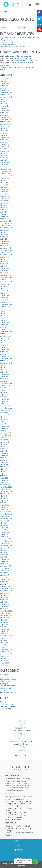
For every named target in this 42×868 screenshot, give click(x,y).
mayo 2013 (4, 422)
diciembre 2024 (6, 117)
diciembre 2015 (6, 356)
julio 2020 (4, 232)
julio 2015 (4, 367)
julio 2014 (4, 392)
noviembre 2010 (6, 487)
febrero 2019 (5, 271)
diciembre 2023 (6, 144)
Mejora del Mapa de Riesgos (16, 815)
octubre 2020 (5, 225)
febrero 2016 (5, 352)
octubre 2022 (5, 174)
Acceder (3, 702)
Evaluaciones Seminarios (9, 693)
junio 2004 (4, 643)
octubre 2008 (5, 543)
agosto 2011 (5, 467)
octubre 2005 (5, 613)
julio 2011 (4, 469)
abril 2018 (4, 293)
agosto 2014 (5, 390)
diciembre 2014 (6, 381)
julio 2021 (4, 205)
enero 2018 (4, 300)
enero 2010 (4, 510)
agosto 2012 (5, 442)
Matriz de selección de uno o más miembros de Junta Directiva (18, 780)
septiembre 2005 (6, 616)
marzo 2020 (4, 241)
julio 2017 (4, 313)
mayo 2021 (4, 210)
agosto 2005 (5, 618)
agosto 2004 (5, 638)
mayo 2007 (4, 577)
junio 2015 (4, 370)
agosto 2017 (5, 311)
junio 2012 (4, 446)
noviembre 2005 (6, 611)
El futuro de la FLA (7, 42)
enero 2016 (4, 354)
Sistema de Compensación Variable (19, 801)
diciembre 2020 (6, 221)
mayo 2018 (4, 291)
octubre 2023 (5, 147)
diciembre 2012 (6, 433)
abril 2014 (4, 397)
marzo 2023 (4, 162)
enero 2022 (4, 194)
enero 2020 (4, 246)
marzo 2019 (4, 268)
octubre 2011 (5, 462)
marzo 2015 (4, 374)
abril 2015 (4, 372)
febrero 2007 (5, 582)
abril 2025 (4, 108)
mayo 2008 (4, 555)
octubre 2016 (5, 334)
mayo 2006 (4, 600)
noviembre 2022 (6, 171)
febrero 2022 (5, 192)
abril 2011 (4, 476)
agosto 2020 (5, 230)
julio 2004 (4, 640)
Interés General (6, 688)
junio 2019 (4, 262)
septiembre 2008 (6, 546)
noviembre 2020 (6, 223)
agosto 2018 (5, 284)
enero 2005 (4, 634)
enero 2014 (4, 404)
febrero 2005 (5, 631)
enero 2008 (4, 564)
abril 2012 (4, 451)
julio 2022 (4, 180)
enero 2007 (4, 584)
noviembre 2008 (6, 541)
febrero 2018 (5, 298)
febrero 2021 (5, 216)
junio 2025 (4, 104)
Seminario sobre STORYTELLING (18, 826)
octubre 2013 (5, 410)
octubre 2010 (5, 489)
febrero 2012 (5, 455)
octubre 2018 (5, 280)
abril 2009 (4, 530)
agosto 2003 (5, 656)
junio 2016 (4, 343)
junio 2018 (4, 289)
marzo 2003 (4, 663)
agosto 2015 (5, 365)
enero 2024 (4, 142)
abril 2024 (4, 135)
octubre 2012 (5, 437)
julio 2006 (4, 595)
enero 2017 (4, 327)
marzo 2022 (4, 189)
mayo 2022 (4, 185)
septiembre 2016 (6, 336)
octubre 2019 (5, 252)
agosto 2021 (5, 203)
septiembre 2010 (6, 491)
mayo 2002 (4, 665)
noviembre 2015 (6, 358)
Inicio (17, 841)
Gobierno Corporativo (8, 679)
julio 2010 (4, 496)
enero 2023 (4, 167)
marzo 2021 (4, 214)
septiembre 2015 (6, 363)
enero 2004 (4, 647)
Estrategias (4, 683)
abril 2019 (4, 266)
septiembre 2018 (6, 282)
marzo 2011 (4, 478)
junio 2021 (4, 207)
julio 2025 (4, 101)
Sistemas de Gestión (7, 686)
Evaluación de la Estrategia (16, 790)
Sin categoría (5, 674)
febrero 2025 (5, 113)
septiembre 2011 (6, 464)
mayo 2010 (4, 501)
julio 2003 (4, 658)
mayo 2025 (4, 106)
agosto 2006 (5, 593)
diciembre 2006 (6, 586)
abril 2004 (4, 645)
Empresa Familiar (6, 681)
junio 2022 (4, 183)
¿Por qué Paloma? (7, 40)
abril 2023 (4, 160)
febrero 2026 (5, 86)
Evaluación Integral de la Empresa (18, 788)
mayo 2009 (4, 528)
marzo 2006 (4, 604)
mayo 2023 (4, 158)
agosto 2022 (5, 178)
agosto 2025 (5, 99)
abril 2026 (4, 81)
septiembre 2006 (6, 591)
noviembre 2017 (6, 304)
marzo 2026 (4, 83)
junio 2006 (4, 597)
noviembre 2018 (6, 277)
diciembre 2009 (6, 512)
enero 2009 (4, 537)
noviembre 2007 (6, 568)
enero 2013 (4, 431)
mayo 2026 (4, 79)
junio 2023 (4, 156)
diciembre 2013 (6, 406)
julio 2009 (4, 523)
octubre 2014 (5, 386)
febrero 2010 (5, 507)
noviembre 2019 (6, 250)
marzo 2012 (4, 453)
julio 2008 (4, 550)
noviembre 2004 (6, 636)
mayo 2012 (4, 449)
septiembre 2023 (6, 149)
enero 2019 (4, 273)
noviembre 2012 (6, 435)
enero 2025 (4, 115)
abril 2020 (4, 239)
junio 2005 (4, 622)
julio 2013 (4, 417)
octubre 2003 (5, 652)
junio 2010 (4, 498)
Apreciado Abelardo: (7, 44)
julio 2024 (4, 128)
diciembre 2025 (6, 90)
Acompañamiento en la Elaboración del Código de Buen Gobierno (20, 798)
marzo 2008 (4, 559)
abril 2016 (4, 347)
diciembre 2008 (6, 539)
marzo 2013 (4, 426)
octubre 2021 (5, 198)
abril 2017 (4, 320)
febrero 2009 (5, 534)
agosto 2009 (5, 521)
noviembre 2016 (6, 331)
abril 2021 (4, 212)
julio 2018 (4, 286)
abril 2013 (4, 424)
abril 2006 (4, 602)
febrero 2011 (5, 480)
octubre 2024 (5, 122)
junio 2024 (4, 131)
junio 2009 (4, 525)
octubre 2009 (5, 516)
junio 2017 (4, 316)
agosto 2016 (5, 338)
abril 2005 (4, 627)
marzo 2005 (4, 629)
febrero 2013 (5, 428)
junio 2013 (4, 419)
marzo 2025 (4, 110)
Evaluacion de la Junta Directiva (17, 786)
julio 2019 (4, 259)
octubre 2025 (5, 95)
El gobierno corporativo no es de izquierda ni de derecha (20, 38)
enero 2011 (4, 482)
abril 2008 (4, 557)
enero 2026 (4, 88)
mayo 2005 (4, 625)
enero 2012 (4, 458)
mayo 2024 (4, 133)
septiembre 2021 (6, 201)
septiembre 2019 (6, 255)
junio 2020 (4, 234)
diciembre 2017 (6, 302)
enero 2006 (4, 609)
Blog (2, 677)
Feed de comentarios (8, 706)
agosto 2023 (5, 151)
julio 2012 (4, 444)
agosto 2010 (5, 494)
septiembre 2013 (6, 413)
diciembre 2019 (6, 248)
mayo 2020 (4, 237)
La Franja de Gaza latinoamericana (20, 56)
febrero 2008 (5, 561)
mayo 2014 (4, 395)
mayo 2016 (4, 345)
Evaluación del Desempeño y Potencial (20, 783)
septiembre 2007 (6, 573)
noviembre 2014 (6, 383)
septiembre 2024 (6, 124)
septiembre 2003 (6, 654)
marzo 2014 (4, 399)
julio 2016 (4, 340)
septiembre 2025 (6, 97)
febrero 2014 (5, 401)
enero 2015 (4, 379)
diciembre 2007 (6, 566)
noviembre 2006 (6, 588)
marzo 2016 (4, 349)
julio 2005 (4, 620)
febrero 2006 (5, 606)
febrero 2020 (5, 243)
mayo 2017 (4, 318)
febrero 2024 (5, 140)
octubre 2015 (5, 361)
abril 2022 (4, 187)
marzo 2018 (4, 295)
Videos (2, 690)
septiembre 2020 (6, 228)
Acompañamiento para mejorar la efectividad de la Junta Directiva (18, 805)
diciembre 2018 (6, 275)
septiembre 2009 (6, 519)
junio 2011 (4, 471)
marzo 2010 (4, 505)
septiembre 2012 (6, 440)
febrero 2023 (5, 165)
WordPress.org (5, 709)
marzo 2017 (4, 322)
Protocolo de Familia (14, 819)
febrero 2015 (5, 377)
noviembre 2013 (6, 408)
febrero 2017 (5, 325)
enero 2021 (4, 219)
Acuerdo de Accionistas (15, 817)
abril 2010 (4, 503)
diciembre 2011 (6, 460)
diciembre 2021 (6, 196)
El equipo (18, 850)
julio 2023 (4, 153)
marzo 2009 (4, 532)
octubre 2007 (5, 570)
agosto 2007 (5, 575)
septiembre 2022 (6, 176)
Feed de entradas (6, 704)
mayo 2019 (4, 264)
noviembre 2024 (6, 119)
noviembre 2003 (6, 649)
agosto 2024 (5, 126)
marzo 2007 (4, 579)
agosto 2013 (5, 415)
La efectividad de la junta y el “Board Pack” (16, 47)
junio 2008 (4, 552)
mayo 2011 (4, 473)
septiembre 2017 (6, 309)
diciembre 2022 (6, 169)
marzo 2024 (4, 137)
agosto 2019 (5, 257)
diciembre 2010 (6, 485)
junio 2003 (4, 661)
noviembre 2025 (6, 92)
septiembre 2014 (6, 388)
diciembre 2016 (6, 329)
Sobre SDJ (18, 845)
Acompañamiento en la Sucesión (18, 813)
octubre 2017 (5, 307)
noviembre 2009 (6, 514)
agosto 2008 (5, 548)
